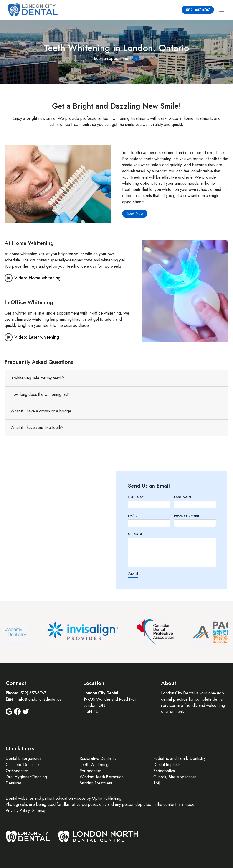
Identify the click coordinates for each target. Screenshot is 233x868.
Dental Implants (167, 765)
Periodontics (91, 771)
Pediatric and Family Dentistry (180, 758)
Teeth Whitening (94, 765)
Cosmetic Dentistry (22, 765)
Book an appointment (113, 59)
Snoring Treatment (96, 783)
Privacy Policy (18, 811)
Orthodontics (17, 771)
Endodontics (164, 771)
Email (133, 516)
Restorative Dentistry (98, 758)
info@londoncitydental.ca (40, 699)
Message (135, 534)
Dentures (14, 783)
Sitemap (39, 811)
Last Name (183, 497)
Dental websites (20, 798)
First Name (137, 497)
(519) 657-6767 (198, 10)
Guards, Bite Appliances (175, 777)
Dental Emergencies (23, 758)
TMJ (157, 783)
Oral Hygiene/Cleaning (26, 777)
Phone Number (186, 516)
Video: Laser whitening (37, 337)
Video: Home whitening (37, 278)
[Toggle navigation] (222, 10)
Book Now (135, 214)
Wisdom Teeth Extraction (102, 777)
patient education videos (64, 798)
